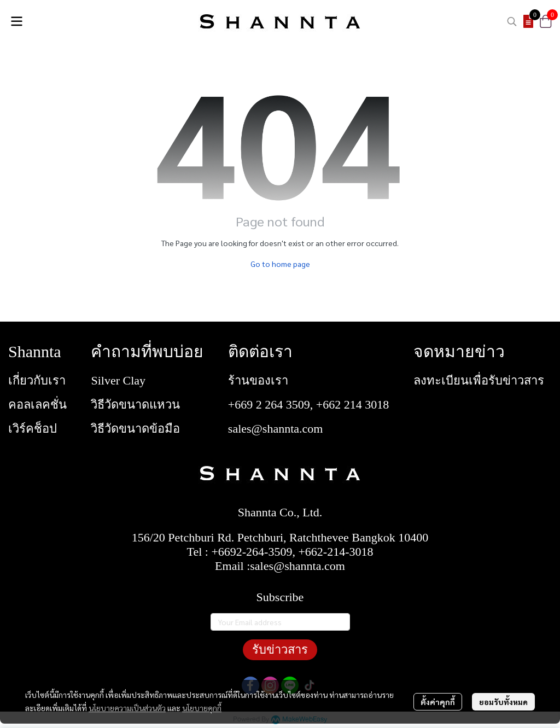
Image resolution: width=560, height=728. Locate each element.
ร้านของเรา (258, 380)
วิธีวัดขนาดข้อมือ (135, 429)
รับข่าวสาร (280, 650)
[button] (512, 21)
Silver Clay (118, 380)
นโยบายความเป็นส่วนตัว (127, 708)
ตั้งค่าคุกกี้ (438, 702)
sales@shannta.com (276, 429)
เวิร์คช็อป (33, 429)
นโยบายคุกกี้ (202, 708)
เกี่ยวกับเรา (37, 380)
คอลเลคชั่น (37, 404)
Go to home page (280, 264)
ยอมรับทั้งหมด (503, 702)
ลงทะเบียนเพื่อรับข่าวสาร (479, 380)
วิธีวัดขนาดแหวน (135, 404)
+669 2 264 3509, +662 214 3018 (308, 404)
